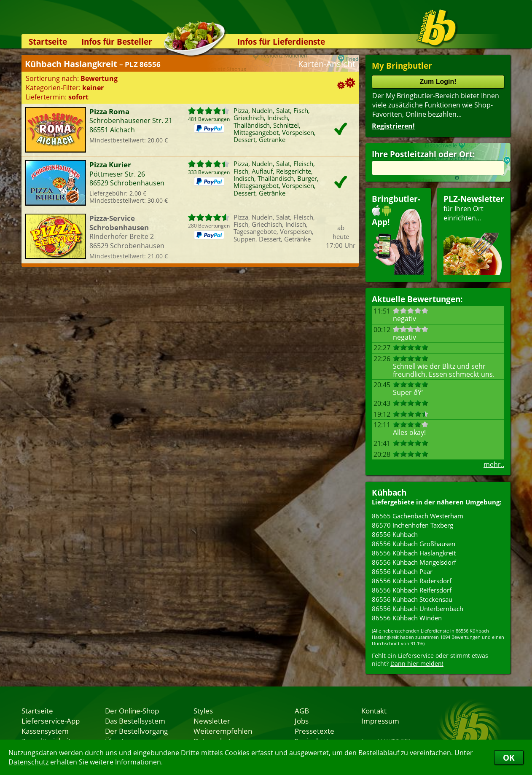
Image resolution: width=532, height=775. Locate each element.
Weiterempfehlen (223, 731)
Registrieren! (393, 126)
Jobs (302, 721)
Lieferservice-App (51, 721)
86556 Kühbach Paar (402, 571)
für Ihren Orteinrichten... (474, 234)
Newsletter (212, 721)
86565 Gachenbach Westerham (418, 516)
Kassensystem (45, 731)
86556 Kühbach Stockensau (412, 599)
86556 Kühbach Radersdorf (412, 581)
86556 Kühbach (395, 534)
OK (509, 758)
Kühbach (389, 492)
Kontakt (374, 711)
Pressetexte (314, 731)
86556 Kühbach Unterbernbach (418, 609)
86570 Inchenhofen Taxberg (412, 525)
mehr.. (494, 464)
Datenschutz (28, 762)
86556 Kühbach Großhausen (414, 544)
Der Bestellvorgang (136, 731)
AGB (302, 711)
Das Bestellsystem (135, 721)
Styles (203, 711)
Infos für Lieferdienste (281, 42)
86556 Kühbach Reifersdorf (412, 590)
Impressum (380, 721)
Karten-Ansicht (327, 64)
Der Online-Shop (132, 711)
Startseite (48, 42)
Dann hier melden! (417, 664)
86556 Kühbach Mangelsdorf (414, 562)
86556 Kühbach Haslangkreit (414, 553)
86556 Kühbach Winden (407, 618)
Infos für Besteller (117, 42)
